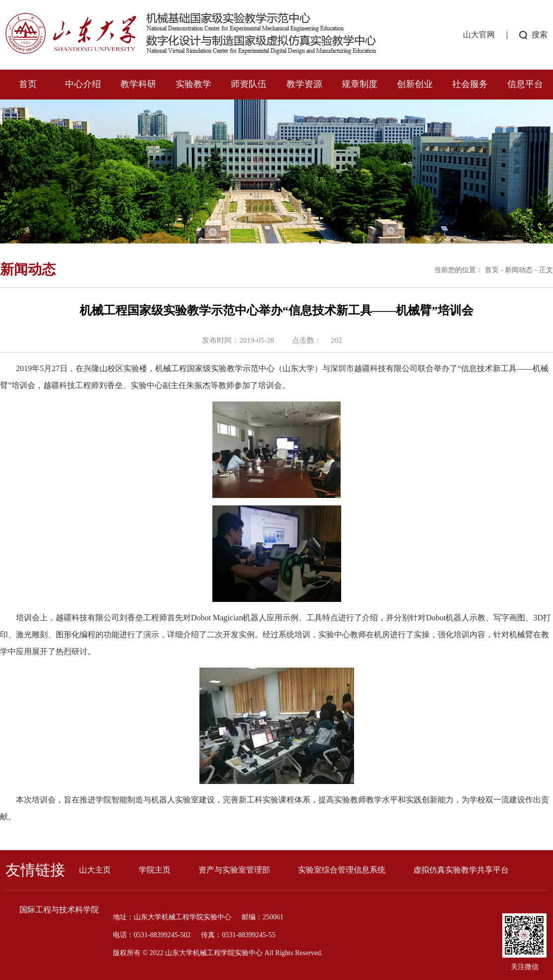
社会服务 (470, 84)
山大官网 (479, 35)
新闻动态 (519, 270)
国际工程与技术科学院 (59, 910)
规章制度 (360, 84)
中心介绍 (83, 84)
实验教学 (193, 84)
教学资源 (304, 84)
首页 (28, 84)
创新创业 (415, 84)
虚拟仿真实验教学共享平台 (461, 870)
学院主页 (155, 870)
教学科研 (138, 84)
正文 (546, 270)
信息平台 (525, 84)
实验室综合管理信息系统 (342, 870)
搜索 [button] (540, 35)
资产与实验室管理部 (234, 870)
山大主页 (95, 870)
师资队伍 (249, 84)
